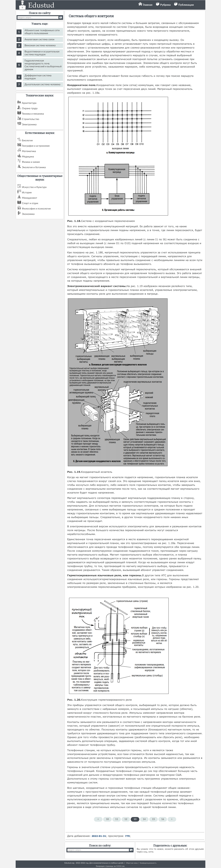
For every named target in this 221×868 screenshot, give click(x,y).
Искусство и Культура (34, 187)
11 (117, 819)
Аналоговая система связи (39, 39)
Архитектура (29, 103)
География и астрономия (36, 146)
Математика (29, 151)
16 (163, 819)
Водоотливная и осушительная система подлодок (42, 53)
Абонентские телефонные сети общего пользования (42, 32)
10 (107, 819)
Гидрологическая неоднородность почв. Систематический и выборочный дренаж (43, 65)
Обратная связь (132, 863)
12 (126, 819)
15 (153, 819)
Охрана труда (30, 108)
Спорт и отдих (30, 203)
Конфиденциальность (148, 863)
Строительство (31, 119)
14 (144, 819)
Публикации (186, 5)
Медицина (28, 157)
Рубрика (165, 5)
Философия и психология (36, 209)
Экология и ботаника (34, 167)
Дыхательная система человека (42, 84)
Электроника (29, 125)
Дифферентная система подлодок (38, 77)
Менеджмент (30, 198)
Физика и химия (31, 162)
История (27, 193)
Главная (148, 5)
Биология (27, 140)
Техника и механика (33, 114)
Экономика (28, 214)
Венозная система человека (40, 45)
